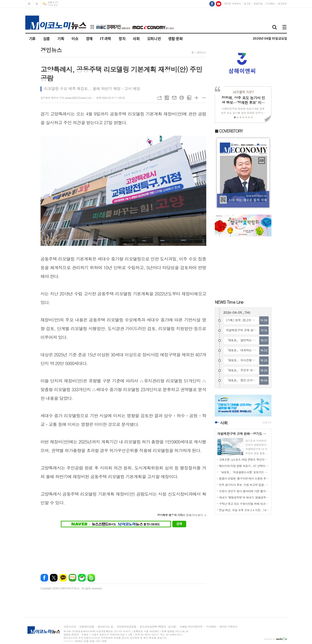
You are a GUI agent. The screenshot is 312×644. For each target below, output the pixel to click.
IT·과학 (106, 39)
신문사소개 (70, 627)
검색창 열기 (275, 28)
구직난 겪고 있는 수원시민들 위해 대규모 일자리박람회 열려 (244, 504)
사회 (136, 39)
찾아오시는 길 (105, 627)
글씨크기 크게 (196, 98)
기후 (32, 39)
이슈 (75, 39)
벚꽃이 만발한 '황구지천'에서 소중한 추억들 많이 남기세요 (244, 478)
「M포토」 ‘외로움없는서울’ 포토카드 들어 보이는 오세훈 (244, 472)
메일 (174, 98)
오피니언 (154, 39)
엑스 (54, 578)
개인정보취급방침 (126, 627)
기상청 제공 (53, 5)
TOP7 (243, 92)
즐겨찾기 (37, 4)
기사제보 (270, 4)
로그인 (247, 4)
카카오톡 (63, 578)
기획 (61, 39)
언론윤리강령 (87, 627)
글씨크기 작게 (204, 98)
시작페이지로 (29, 4)
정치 (122, 39)
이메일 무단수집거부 (191, 627)
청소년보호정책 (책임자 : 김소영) (158, 627)
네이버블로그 (72, 578)
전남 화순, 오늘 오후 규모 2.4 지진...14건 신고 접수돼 (244, 510)
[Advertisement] (123, 548)
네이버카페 (82, 578)
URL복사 (159, 98)
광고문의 (282, 4)
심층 (47, 39)
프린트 (182, 98)
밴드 (91, 578)
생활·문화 (175, 39)
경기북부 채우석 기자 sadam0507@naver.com (66, 98)
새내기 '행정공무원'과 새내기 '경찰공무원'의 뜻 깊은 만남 (244, 497)
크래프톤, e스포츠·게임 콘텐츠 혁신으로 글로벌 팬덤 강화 (244, 459)
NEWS (229, 302)
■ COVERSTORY (229, 131)
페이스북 (44, 578)
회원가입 (258, 4)
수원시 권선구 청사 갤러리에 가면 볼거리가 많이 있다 (244, 491)
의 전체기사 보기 (180, 515)
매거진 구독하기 (233, 4)
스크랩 (189, 98)
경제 (89, 39)
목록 (167, 98)
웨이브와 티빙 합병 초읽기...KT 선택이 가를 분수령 (244, 466)
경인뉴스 (201, 52)
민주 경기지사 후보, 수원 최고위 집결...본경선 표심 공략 (244, 485)
